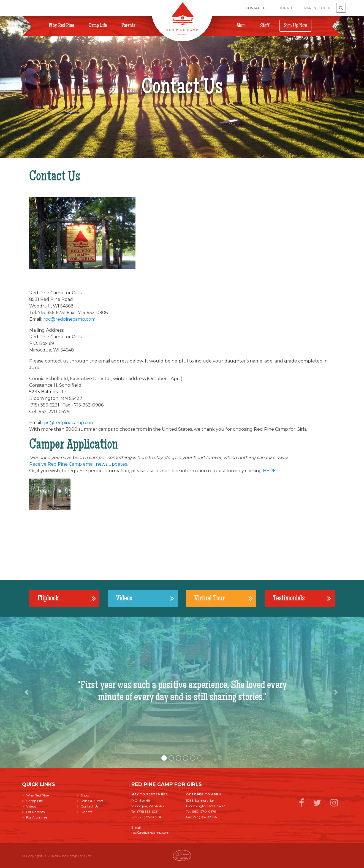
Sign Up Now (295, 26)
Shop (83, 795)
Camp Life (98, 25)
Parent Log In (317, 8)
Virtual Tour (224, 598)
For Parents (33, 812)
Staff (265, 26)
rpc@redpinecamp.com (69, 319)
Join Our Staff (90, 801)
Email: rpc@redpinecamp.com (150, 830)
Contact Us (256, 8)
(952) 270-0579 (204, 811)
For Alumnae (35, 817)
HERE (269, 471)
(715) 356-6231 (148, 811)
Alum (241, 26)
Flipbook (67, 598)
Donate (286, 8)
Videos (145, 598)
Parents (128, 25)
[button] (27, 692)
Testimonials (302, 598)
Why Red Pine (61, 25)
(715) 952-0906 (150, 817)
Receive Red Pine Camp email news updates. (78, 464)
